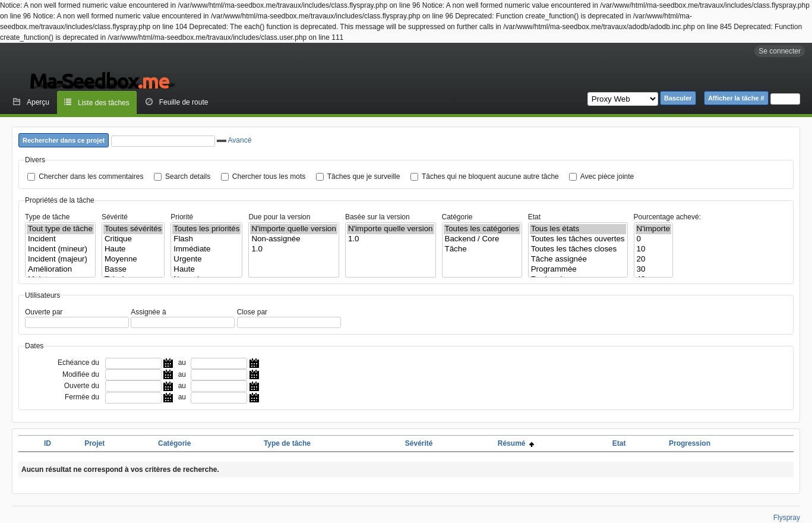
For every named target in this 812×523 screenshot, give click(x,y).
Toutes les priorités (206, 229)
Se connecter (780, 51)
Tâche (482, 249)
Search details (188, 177)
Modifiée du (81, 374)
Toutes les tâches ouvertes (578, 239)
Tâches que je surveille (364, 177)
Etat (534, 217)
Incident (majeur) (60, 259)
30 (654, 270)
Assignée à (148, 312)
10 (654, 249)
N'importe (654, 229)
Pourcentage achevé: (667, 217)
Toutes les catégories (482, 229)
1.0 (294, 249)
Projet (94, 443)
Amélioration (60, 270)
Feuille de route (184, 102)
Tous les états (578, 229)
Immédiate (206, 249)
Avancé (234, 140)
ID (48, 443)
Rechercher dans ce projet (64, 140)
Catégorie (457, 217)
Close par (252, 312)
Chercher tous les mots (269, 177)
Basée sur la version (377, 217)
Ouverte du (82, 386)
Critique (133, 239)
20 (654, 259)
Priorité (182, 217)
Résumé (516, 443)
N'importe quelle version (294, 229)
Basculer (678, 98)
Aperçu (38, 102)
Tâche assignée (578, 259)
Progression (690, 443)
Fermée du (82, 397)
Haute (133, 249)
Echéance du (78, 363)
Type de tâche (47, 217)
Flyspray (787, 518)
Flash (206, 239)
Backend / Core (482, 239)
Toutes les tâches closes (578, 249)
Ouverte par (44, 312)
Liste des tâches (104, 103)
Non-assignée (294, 239)
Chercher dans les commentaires (91, 177)
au (182, 363)
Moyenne (133, 259)
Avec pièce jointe (607, 177)
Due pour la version (279, 217)
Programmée (578, 270)
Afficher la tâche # (736, 98)
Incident (60, 239)
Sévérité (115, 217)
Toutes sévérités (133, 229)
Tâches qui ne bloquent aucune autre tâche (490, 177)
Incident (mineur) (60, 249)
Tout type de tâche (60, 229)
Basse (133, 270)
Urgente (206, 259)
